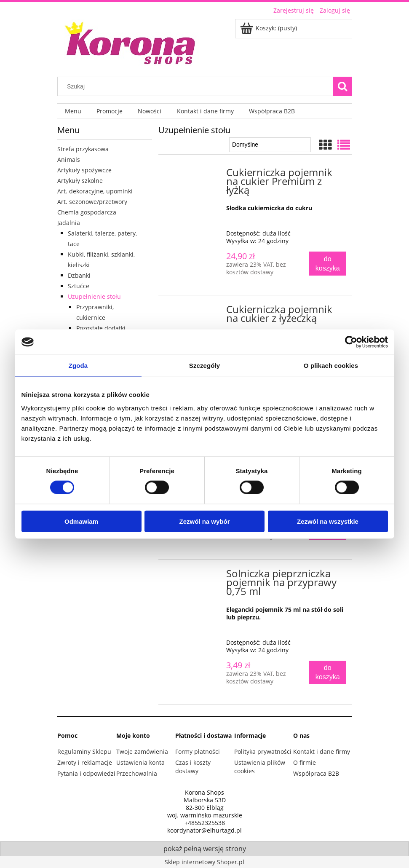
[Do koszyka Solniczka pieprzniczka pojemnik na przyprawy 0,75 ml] (327, 673)
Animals (69, 159)
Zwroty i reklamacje (85, 762)
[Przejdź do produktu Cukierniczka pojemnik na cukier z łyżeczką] (193, 312)
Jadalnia (69, 223)
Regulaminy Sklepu (84, 751)
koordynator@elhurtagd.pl (204, 830)
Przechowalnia (137, 773)
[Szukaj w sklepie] (197, 86)
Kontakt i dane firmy (322, 751)
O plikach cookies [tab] (331, 366)
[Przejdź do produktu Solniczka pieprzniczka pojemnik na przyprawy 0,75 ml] (193, 576)
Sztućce (79, 286)
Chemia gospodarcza (87, 212)
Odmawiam (81, 521)
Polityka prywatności (263, 751)
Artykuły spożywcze (84, 170)
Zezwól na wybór (204, 521)
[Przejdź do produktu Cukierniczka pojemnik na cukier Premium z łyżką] (193, 175)
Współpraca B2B (316, 773)
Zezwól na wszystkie (328, 521)
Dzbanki (79, 275)
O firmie (305, 762)
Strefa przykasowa (83, 149)
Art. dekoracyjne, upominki (95, 191)
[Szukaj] (342, 86)
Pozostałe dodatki (101, 328)
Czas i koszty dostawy (193, 767)
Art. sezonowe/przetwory (92, 202)
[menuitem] (73, 111)
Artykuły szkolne (80, 181)
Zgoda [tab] (78, 366)
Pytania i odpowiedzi (86, 773)
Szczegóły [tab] (204, 366)
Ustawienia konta (140, 762)
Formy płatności (198, 751)
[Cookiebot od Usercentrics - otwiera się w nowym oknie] (351, 342)
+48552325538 (205, 823)
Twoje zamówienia (142, 751)
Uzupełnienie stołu (94, 296)
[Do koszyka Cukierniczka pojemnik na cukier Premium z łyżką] (327, 264)
